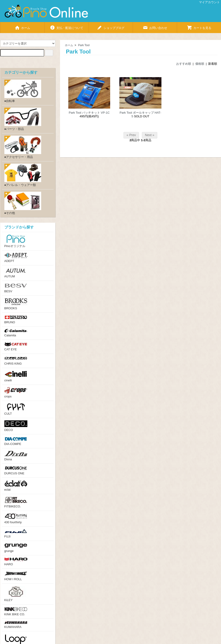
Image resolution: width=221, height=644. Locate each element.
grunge (16, 548)
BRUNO (16, 319)
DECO (16, 426)
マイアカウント (207, 2)
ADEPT (16, 258)
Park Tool (84, 45)
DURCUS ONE (16, 471)
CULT (16, 409)
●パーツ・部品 (23, 119)
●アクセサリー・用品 (23, 147)
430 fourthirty (16, 519)
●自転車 (23, 91)
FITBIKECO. (16, 502)
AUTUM (16, 273)
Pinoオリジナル (16, 241)
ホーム (22, 26)
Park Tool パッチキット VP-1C (89, 113)
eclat (16, 486)
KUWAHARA (16, 625)
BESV (16, 288)
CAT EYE (16, 347)
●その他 (23, 203)
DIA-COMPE (16, 441)
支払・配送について (66, 26)
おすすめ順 (184, 64)
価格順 (200, 64)
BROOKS (16, 304)
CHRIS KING (16, 361)
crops (16, 393)
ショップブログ (111, 26)
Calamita (16, 333)
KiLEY (16, 594)
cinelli (16, 376)
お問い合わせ (155, 26)
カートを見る (199, 26)
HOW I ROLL (16, 576)
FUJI (16, 534)
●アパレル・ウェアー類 (23, 175)
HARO (16, 562)
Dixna (16, 456)
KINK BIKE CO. (16, 611)
